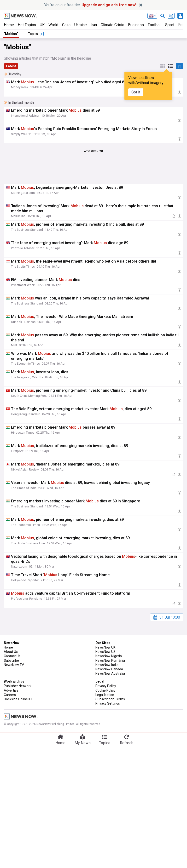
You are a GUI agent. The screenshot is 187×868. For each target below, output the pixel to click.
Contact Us (12, 656)
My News (83, 743)
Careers (10, 695)
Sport (170, 25)
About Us (11, 652)
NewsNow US (105, 652)
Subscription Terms (110, 699)
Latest (11, 66)
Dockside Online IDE (19, 699)
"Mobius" (11, 34)
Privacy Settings (108, 703)
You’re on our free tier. (90, 5)
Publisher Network (18, 686)
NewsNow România (110, 661)
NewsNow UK (105, 647)
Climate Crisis (112, 25)
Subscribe (11, 661)
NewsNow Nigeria (109, 656)
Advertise (11, 690)
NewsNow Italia (107, 665)
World (53, 25)
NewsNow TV (14, 665)
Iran (94, 25)
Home (9, 25)
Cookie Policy (105, 690)
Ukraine (81, 25)
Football (155, 25)
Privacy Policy (106, 686)
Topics (105, 743)
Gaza (66, 25)
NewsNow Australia (110, 673)
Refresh (127, 743)
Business (136, 25)
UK (42, 25)
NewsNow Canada (109, 669)
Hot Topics (27, 25)
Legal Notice (105, 695)
